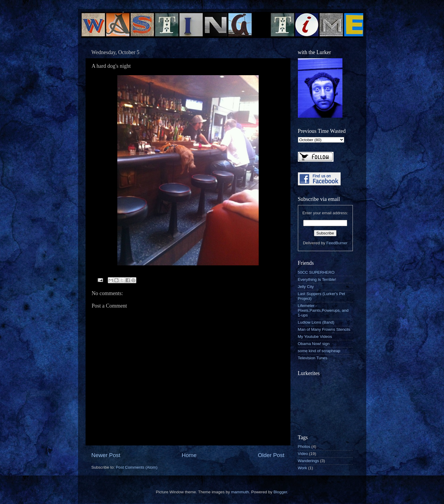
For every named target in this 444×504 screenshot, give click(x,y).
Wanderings (309, 461)
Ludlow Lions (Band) (316, 322)
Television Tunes (313, 358)
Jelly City (306, 287)
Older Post (271, 455)
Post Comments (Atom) (137, 467)
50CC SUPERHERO (316, 272)
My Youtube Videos (315, 337)
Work (302, 468)
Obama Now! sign (314, 344)
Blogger (280, 492)
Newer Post (106, 455)
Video (303, 454)
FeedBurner (337, 243)
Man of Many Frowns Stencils (324, 329)
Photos (304, 446)
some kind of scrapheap (319, 351)
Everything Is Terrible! (317, 279)
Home (189, 455)
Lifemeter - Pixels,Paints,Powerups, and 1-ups (323, 310)
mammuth (240, 492)
